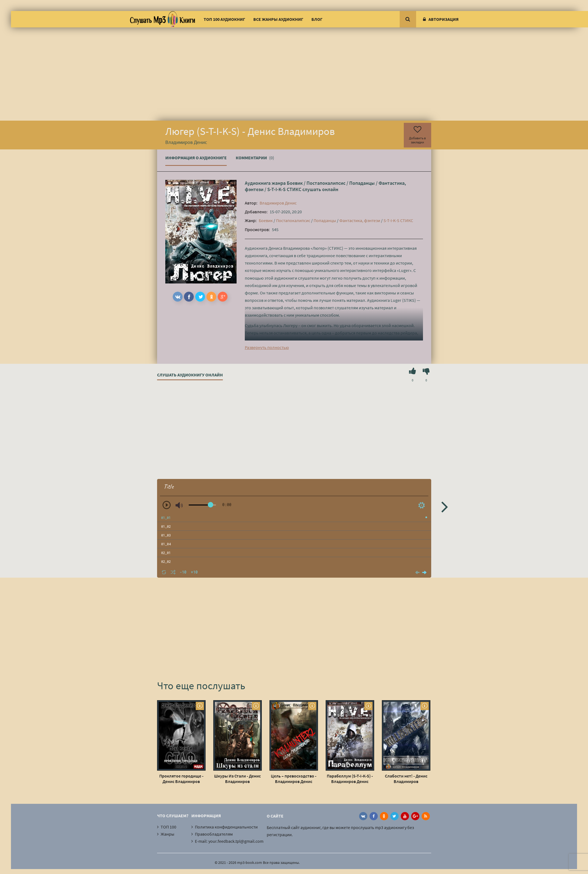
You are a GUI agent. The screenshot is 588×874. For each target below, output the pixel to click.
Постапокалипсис (326, 183)
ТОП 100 (168, 827)
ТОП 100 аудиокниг (224, 19)
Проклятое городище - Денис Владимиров (181, 779)
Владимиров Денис (278, 203)
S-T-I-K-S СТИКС (284, 189)
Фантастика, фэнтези (360, 220)
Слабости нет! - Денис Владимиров (406, 779)
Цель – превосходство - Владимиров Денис (294, 779)
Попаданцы (362, 183)
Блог (317, 19)
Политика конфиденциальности (226, 827)
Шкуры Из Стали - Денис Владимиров (237, 779)
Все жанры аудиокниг (278, 19)
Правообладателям (214, 834)
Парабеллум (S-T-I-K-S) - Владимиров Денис (350, 779)
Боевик (295, 183)
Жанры (167, 834)
